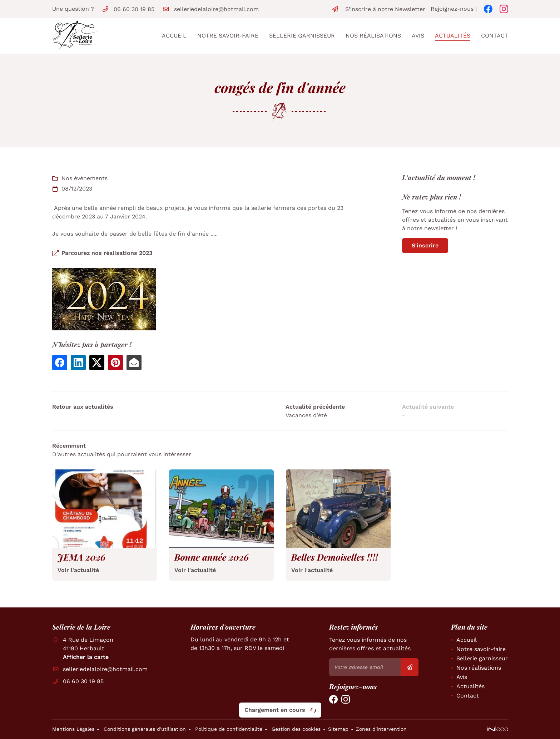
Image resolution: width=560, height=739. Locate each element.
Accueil (174, 36)
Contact (495, 36)
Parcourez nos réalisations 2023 (107, 253)
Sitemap (338, 729)
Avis (418, 36)
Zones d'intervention (381, 729)
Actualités (453, 36)
